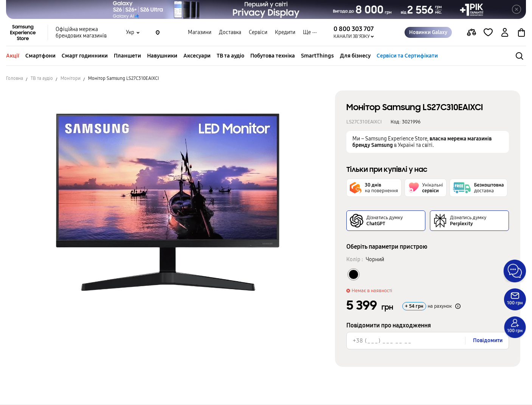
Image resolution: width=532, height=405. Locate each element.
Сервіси (258, 32)
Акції (13, 56)
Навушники (162, 56)
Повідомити (488, 340)
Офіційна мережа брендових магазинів (81, 33)
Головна (15, 78)
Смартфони (40, 56)
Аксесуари (197, 56)
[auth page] (505, 33)
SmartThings (317, 56)
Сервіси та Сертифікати (407, 56)
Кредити (285, 32)
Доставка (230, 32)
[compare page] (472, 33)
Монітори (71, 78)
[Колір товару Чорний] (354, 274)
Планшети (127, 56)
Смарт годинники (85, 56)
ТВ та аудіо (230, 56)
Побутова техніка (273, 56)
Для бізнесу (355, 56)
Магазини (200, 32)
